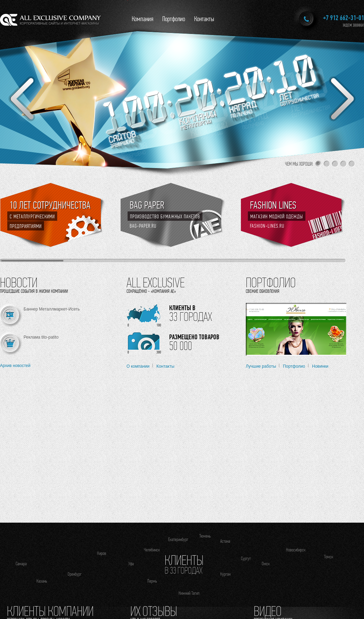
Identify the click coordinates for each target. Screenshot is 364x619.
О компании (138, 366)
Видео (268, 611)
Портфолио (174, 19)
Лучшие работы (261, 366)
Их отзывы (154, 611)
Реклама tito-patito (41, 337)
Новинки (320, 366)
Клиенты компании (50, 611)
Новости (19, 282)
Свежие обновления (263, 291)
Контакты (204, 19)
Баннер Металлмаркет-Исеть (52, 309)
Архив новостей (15, 366)
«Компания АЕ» (163, 291)
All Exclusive (156, 282)
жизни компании (53, 291)
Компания (142, 19)
